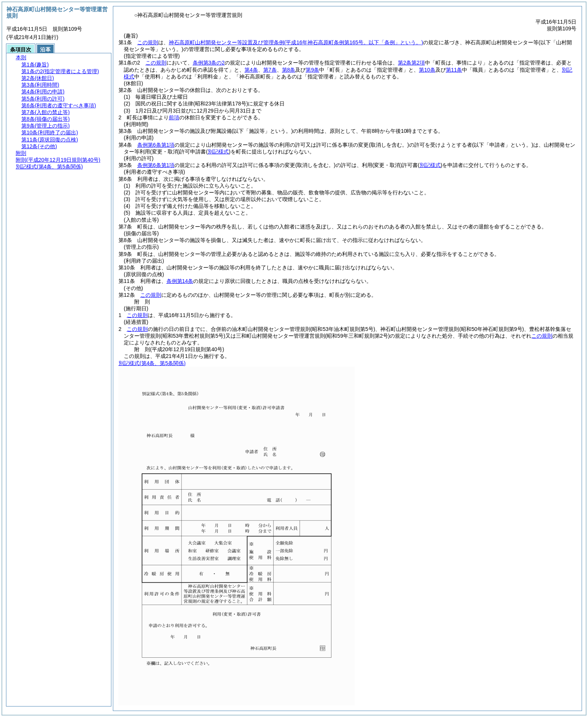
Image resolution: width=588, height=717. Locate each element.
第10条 (427, 70)
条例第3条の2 (209, 63)
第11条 (454, 70)
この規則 (148, 42)
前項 (174, 117)
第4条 (251, 70)
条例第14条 (180, 281)
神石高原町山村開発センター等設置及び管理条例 (296, 42)
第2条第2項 (411, 63)
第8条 (289, 70)
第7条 (270, 70)
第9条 (312, 70)
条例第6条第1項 (156, 145)
